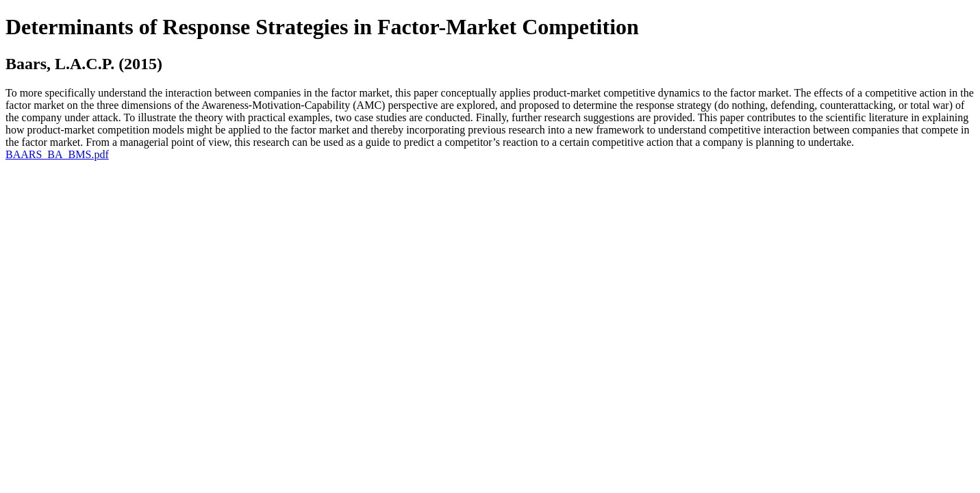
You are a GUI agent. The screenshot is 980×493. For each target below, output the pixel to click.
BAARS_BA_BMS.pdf (57, 154)
